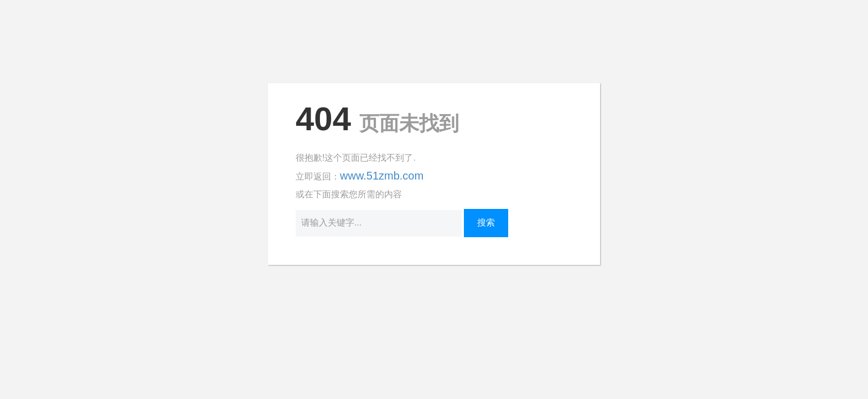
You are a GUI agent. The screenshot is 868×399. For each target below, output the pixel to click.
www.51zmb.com (382, 176)
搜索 (486, 222)
